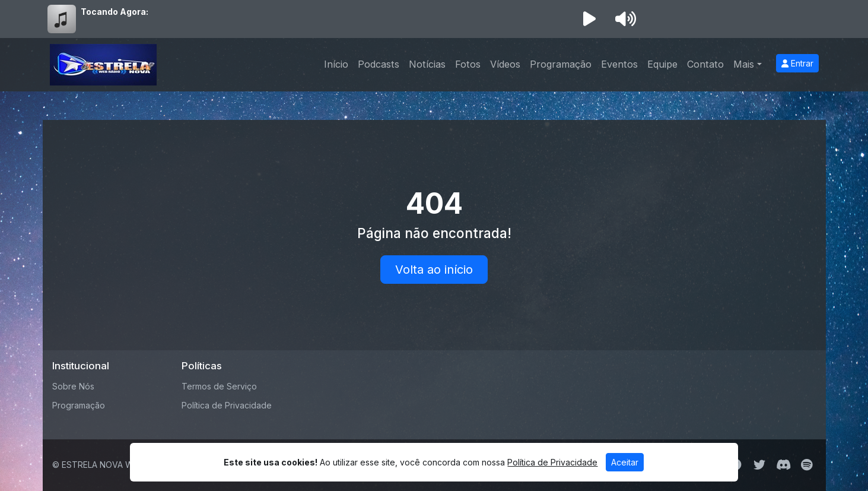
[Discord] (783, 465)
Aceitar (625, 462)
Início (336, 64)
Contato (705, 64)
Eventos (619, 64)
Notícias (427, 64)
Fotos (468, 64)
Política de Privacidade (227, 405)
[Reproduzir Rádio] (590, 19)
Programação (561, 64)
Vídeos (505, 64)
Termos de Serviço (219, 386)
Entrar (797, 63)
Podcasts (379, 64)
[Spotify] (807, 465)
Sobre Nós (73, 386)
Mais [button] (744, 64)
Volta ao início (434, 270)
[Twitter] (759, 465)
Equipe (662, 64)
